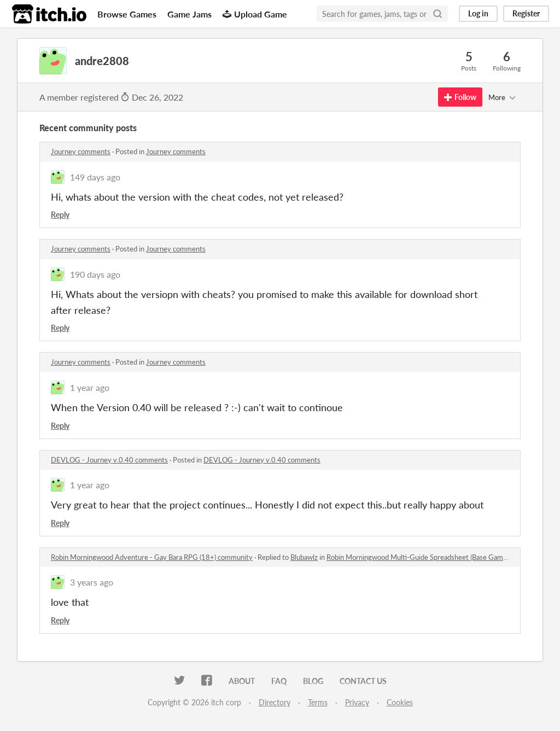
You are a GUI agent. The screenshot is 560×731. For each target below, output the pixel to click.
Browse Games (127, 14)
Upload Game (255, 14)
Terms (318, 702)
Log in (478, 13)
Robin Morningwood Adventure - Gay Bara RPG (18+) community (152, 557)
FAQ (279, 681)
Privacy (357, 702)
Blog (313, 681)
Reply (60, 215)
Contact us (363, 681)
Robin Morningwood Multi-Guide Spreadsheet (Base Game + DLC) (428, 557)
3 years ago (92, 582)
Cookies (400, 702)
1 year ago (90, 387)
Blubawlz (304, 557)
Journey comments (81, 151)
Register (526, 13)
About (242, 681)
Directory (275, 702)
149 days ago (95, 177)
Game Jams (189, 14)
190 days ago (95, 274)
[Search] (437, 14)
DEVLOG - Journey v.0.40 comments (109, 460)
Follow (460, 97)
